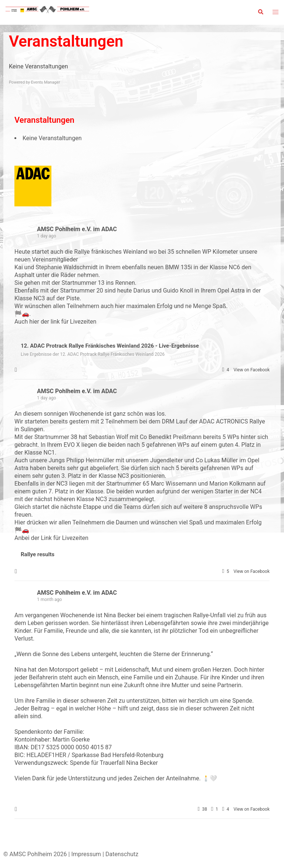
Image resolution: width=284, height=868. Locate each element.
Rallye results (38, 555)
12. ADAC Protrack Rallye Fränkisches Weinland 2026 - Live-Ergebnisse (110, 346)
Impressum (86, 854)
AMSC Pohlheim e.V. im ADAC (77, 229)
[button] (260, 12)
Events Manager (46, 82)
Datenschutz (122, 854)
